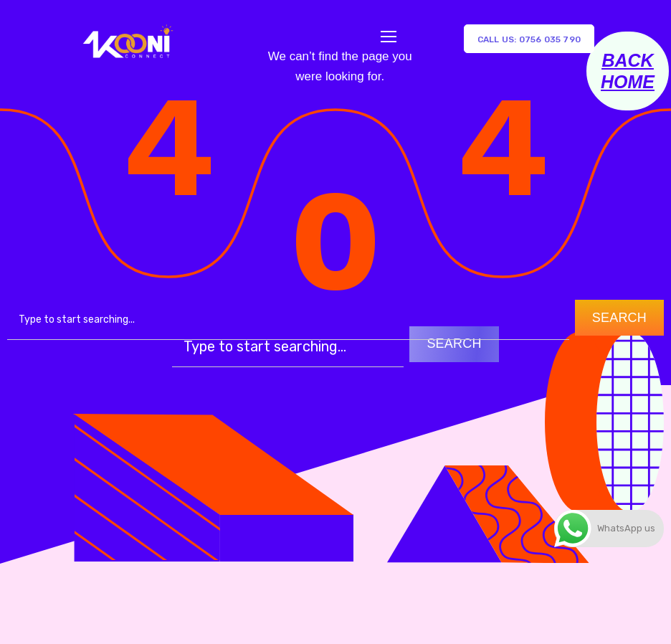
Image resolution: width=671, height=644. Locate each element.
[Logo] (127, 39)
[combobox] (288, 320)
